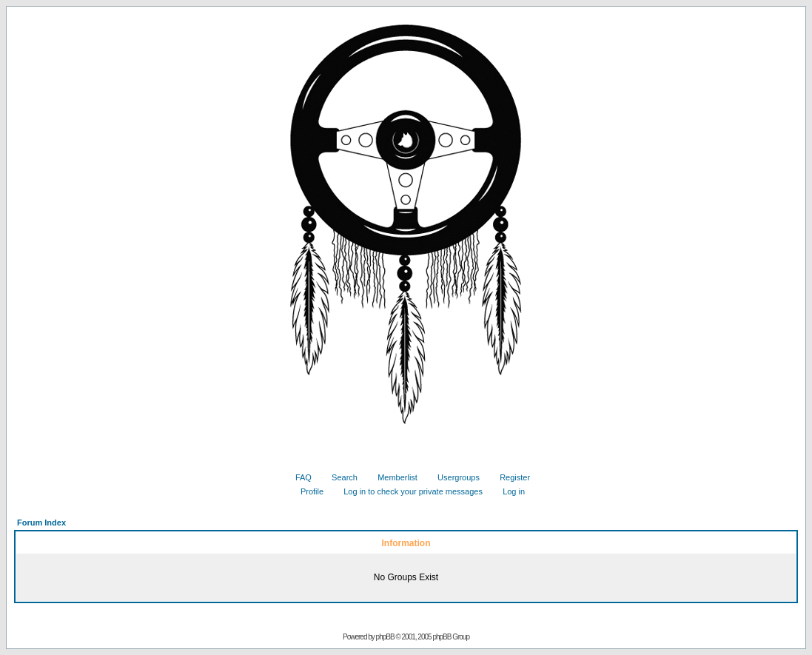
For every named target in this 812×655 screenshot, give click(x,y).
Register (509, 477)
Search (339, 477)
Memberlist (392, 477)
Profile (306, 491)
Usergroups (453, 477)
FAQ (298, 477)
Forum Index (41, 523)
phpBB (385, 637)
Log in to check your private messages (407, 491)
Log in (508, 491)
